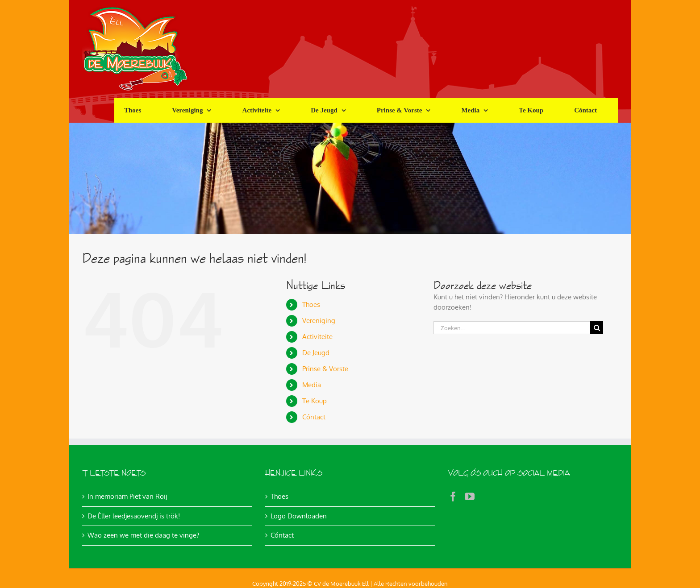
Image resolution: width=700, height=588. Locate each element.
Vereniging (319, 321)
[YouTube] (470, 497)
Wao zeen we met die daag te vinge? (143, 535)
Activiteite (317, 337)
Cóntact (314, 417)
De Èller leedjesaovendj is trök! (134, 516)
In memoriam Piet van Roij (127, 496)
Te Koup (315, 401)
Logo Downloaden (299, 516)
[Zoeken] (597, 328)
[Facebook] (453, 497)
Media (312, 385)
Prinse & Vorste (325, 369)
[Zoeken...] (512, 328)
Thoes (311, 304)
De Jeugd (316, 353)
